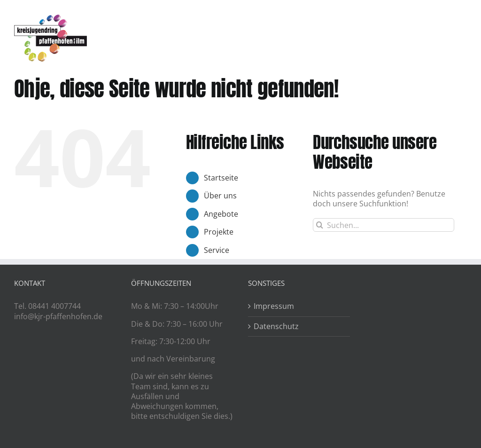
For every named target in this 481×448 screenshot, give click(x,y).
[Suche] (320, 225)
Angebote (221, 214)
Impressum (274, 306)
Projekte (219, 232)
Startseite (221, 178)
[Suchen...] (384, 225)
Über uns (220, 196)
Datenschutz (276, 326)
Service (217, 250)
